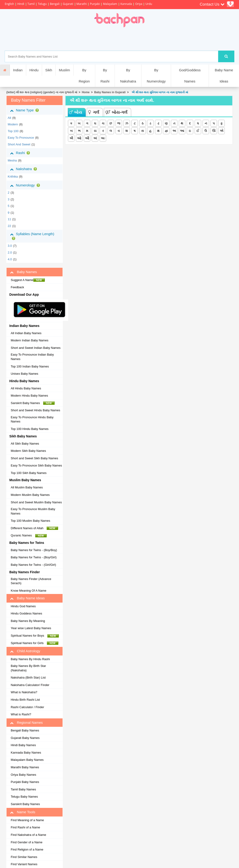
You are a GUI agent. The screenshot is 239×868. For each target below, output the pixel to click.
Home (86, 92)
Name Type (25, 110)
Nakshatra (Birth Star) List (28, 678)
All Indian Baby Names (26, 333)
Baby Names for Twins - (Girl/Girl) (33, 565)
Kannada (126, 4)
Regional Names (26, 723)
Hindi (21, 4)
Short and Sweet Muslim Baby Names (36, 502)
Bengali (55, 4)
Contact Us (212, 4)
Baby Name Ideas (224, 76)
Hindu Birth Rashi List (25, 700)
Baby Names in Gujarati (110, 92)
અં (95, 138)
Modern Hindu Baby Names (29, 396)
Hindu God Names (23, 606)
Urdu (149, 4)
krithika (13, 177)
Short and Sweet (19, 144)
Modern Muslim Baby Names (30, 495)
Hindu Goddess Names (26, 613)
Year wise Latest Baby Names (31, 628)
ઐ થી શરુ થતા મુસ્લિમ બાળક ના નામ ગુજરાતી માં (159, 92)
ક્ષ (158, 131)
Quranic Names (29, 535)
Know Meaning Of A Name (28, 591)
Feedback (17, 287)
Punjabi (95, 4)
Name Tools (23, 812)
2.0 (10, 252)
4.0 (10, 259)
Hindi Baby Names (23, 745)
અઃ (103, 138)
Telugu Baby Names (24, 797)
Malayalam (110, 4)
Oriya (139, 4)
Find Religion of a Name (27, 849)
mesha (12, 160)
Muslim (64, 70)
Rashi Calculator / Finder (27, 707)
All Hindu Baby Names (26, 388)
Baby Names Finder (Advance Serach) (31, 581)
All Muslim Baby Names (27, 487)
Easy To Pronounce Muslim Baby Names (33, 511)
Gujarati (68, 4)
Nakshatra (24, 169)
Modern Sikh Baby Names (28, 451)
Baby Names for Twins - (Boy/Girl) (34, 557)
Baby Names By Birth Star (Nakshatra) (28, 668)
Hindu (34, 70)
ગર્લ (94, 112)
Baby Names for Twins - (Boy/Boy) (34, 550)
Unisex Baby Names (25, 374)
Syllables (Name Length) (32, 236)
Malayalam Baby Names (27, 760)
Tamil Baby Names (23, 789)
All (9, 118)
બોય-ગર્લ (116, 112)
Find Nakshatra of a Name (28, 835)
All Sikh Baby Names (25, 444)
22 (9, 226)
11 (9, 219)
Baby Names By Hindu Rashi (30, 659)
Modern (13, 124)
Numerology (26, 185)
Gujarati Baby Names (25, 738)
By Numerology (156, 76)
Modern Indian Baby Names (30, 340)
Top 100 (13, 131)
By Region (84, 76)
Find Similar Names (24, 857)
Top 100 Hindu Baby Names (30, 429)
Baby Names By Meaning (28, 621)
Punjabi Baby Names (25, 782)
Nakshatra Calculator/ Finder (30, 685)
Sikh (49, 70)
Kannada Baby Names (26, 753)
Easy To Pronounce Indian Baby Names (32, 357)
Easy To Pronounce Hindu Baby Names (32, 419)
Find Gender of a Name (27, 842)
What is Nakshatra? (24, 692)
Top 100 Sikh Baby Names (29, 473)
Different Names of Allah (34, 528)
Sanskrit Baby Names (33, 403)
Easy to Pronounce (21, 138)
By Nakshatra (128, 76)
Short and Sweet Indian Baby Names (36, 348)
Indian (18, 70)
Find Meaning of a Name (27, 820)
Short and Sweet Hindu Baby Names (35, 410)
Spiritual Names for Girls (35, 643)
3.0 (10, 246)
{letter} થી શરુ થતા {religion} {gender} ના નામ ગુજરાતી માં (42, 92)
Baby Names (23, 272)
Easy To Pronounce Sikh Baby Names (36, 465)
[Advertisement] (136, 39)
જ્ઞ (166, 131)
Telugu (42, 4)
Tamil (31, 4)
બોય (76, 112)
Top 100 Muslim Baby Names (30, 521)
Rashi (21, 153)
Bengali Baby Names (25, 730)
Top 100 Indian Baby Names (30, 366)
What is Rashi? (21, 714)
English (9, 4)
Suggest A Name (28, 280)
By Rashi (105, 76)
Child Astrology (25, 651)
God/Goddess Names (190, 76)
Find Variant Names (24, 864)
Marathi (82, 4)
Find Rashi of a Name (25, 827)
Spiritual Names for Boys (35, 636)
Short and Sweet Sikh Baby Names (34, 458)
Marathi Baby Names (25, 767)
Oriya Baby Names (23, 775)
